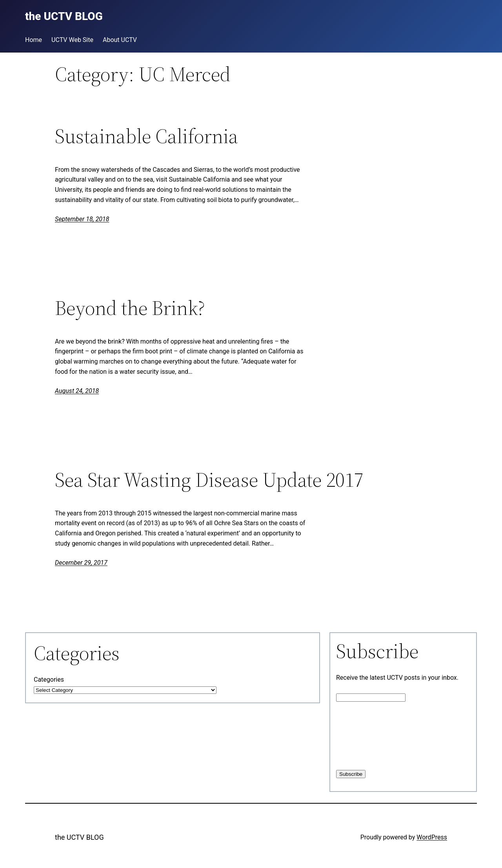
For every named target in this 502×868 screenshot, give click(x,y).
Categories (49, 680)
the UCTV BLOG (79, 837)
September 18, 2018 (82, 219)
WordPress (432, 837)
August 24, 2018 (77, 391)
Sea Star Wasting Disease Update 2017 (209, 480)
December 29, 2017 (81, 563)
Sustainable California (146, 136)
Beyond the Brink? (130, 308)
